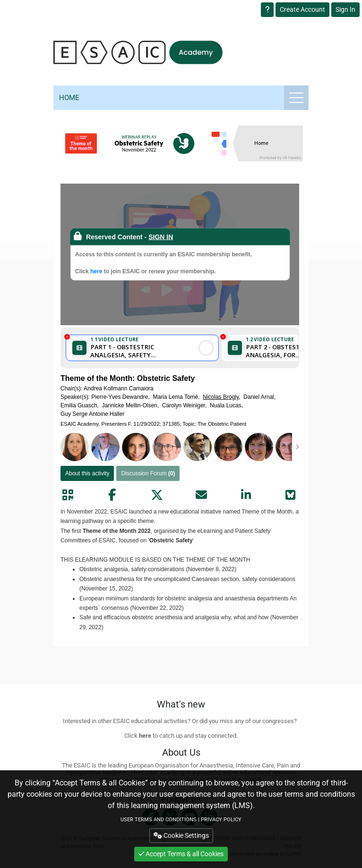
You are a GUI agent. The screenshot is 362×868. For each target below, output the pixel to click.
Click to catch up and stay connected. (181, 736)
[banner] (149, 143)
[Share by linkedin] (246, 495)
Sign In (345, 9)
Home (69, 98)
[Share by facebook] (112, 495)
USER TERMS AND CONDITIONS (159, 820)
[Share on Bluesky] (291, 495)
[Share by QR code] (68, 495)
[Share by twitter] (157, 495)
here (96, 271)
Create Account (302, 9)
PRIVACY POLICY (221, 820)
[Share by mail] (201, 495)
